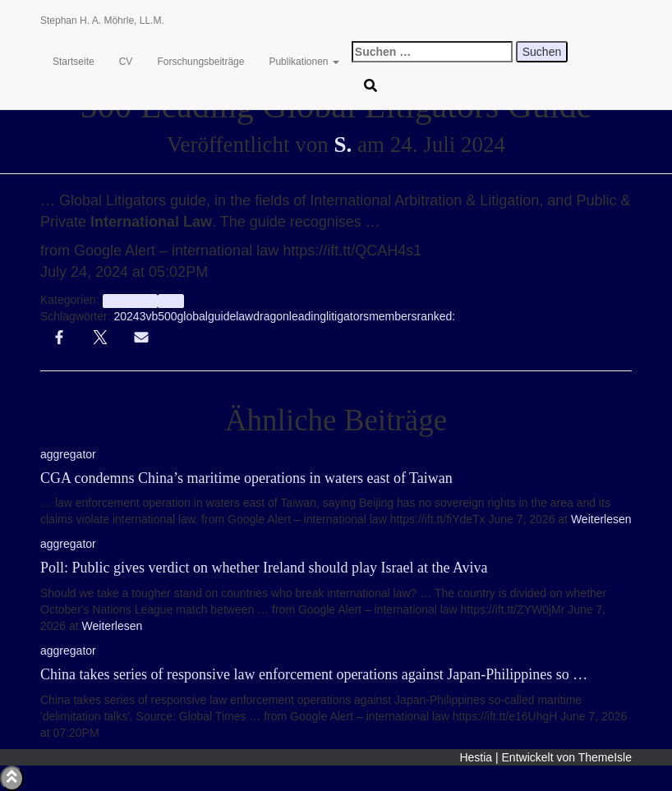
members (393, 316)
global (193, 316)
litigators (348, 316)
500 (167, 316)
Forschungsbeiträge (200, 62)
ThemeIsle (605, 757)
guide (222, 316)
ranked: (436, 316)
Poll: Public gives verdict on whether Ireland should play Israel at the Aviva (264, 568)
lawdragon (262, 316)
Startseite (74, 62)
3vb (149, 316)
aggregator (130, 301)
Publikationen (304, 62)
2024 (126, 316)
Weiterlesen (600, 519)
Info (170, 301)
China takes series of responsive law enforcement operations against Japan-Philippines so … (314, 674)
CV (126, 62)
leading (308, 316)
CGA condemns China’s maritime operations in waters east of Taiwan (246, 478)
